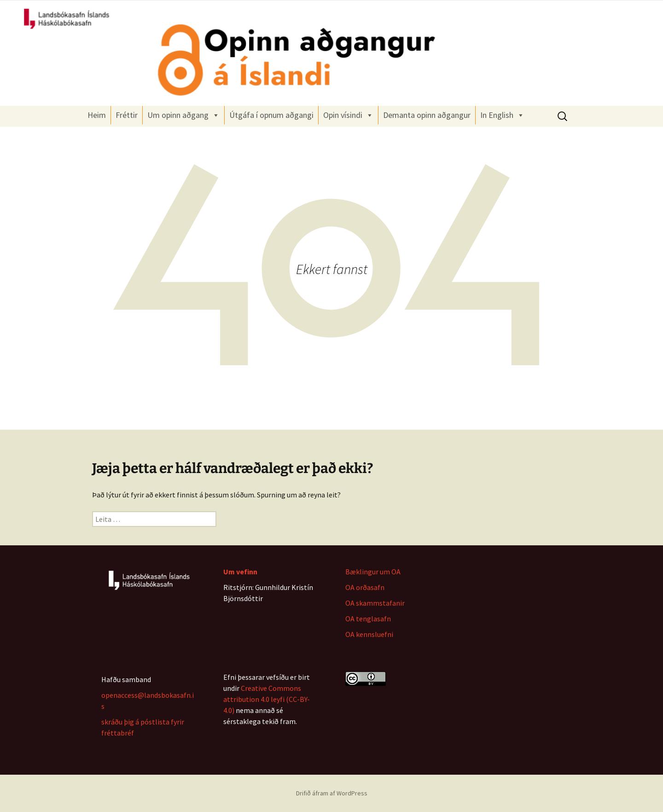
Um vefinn (240, 572)
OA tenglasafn (368, 619)
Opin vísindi (348, 115)
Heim (97, 115)
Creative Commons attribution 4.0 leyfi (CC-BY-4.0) (267, 699)
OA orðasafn (365, 587)
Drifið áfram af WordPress (332, 793)
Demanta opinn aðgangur (427, 115)
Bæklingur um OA (373, 572)
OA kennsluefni (369, 634)
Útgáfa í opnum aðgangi (271, 115)
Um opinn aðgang (183, 115)
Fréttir (127, 115)
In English (502, 115)
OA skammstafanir (375, 603)
